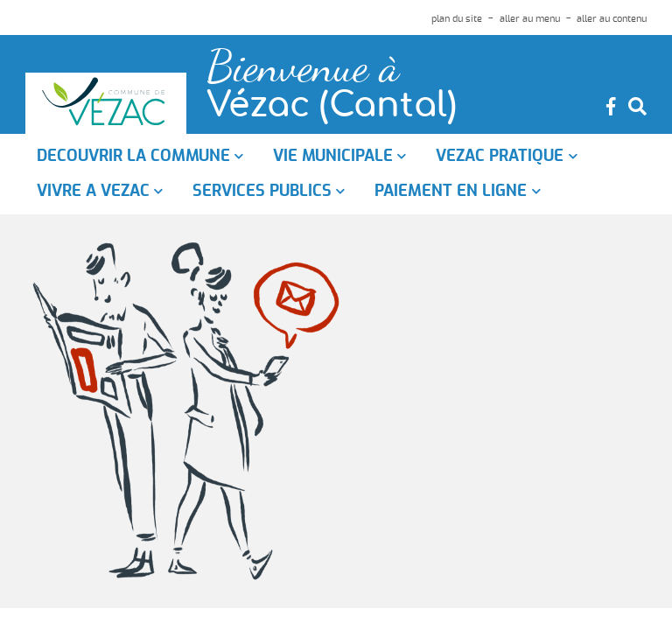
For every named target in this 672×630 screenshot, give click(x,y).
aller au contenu (612, 19)
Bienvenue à (303, 67)
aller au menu (530, 19)
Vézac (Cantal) (332, 107)
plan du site (457, 19)
